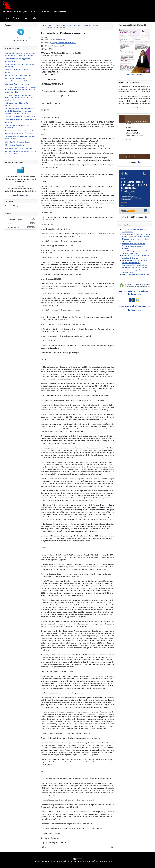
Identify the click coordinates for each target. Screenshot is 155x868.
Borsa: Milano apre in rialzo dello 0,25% (136, 275)
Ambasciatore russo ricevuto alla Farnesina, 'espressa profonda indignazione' (133, 246)
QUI (28, 40)
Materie (16, 18)
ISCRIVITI (134, 107)
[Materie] (20, 18)
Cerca (27, 18)
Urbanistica (62, 40)
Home (7, 18)
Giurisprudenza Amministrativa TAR (64, 43)
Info (34, 18)
